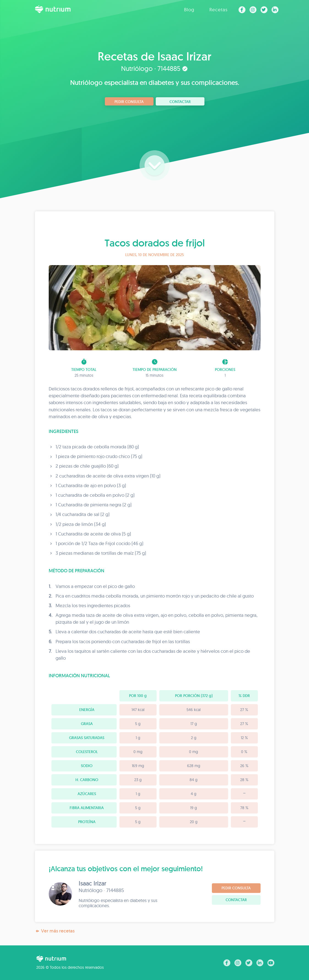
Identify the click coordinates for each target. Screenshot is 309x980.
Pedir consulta (129, 102)
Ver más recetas (55, 931)
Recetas (218, 9)
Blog (189, 9)
